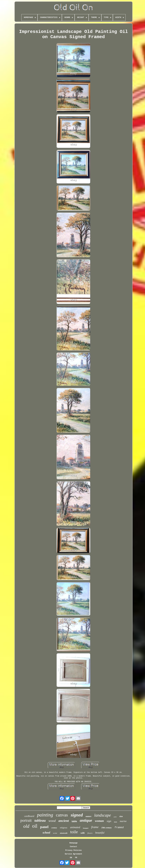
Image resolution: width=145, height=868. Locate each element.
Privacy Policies (73, 850)
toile (74, 832)
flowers (90, 833)
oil (35, 826)
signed (77, 815)
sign (109, 821)
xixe (121, 816)
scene (55, 833)
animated (75, 827)
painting (45, 815)
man (115, 822)
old (26, 826)
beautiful (100, 833)
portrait (26, 820)
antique (86, 820)
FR (76, 858)
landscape (103, 815)
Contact (73, 847)
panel (44, 827)
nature (88, 816)
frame (95, 827)
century (54, 828)
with (83, 833)
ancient (64, 821)
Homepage (73, 843)
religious (64, 828)
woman (99, 821)
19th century (107, 828)
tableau (40, 820)
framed (119, 827)
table (74, 821)
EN (71, 858)
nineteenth (64, 833)
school (46, 833)
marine (123, 821)
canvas (62, 815)
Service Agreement (73, 854)
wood (52, 821)
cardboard (29, 816)
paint (115, 817)
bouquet (86, 828)
